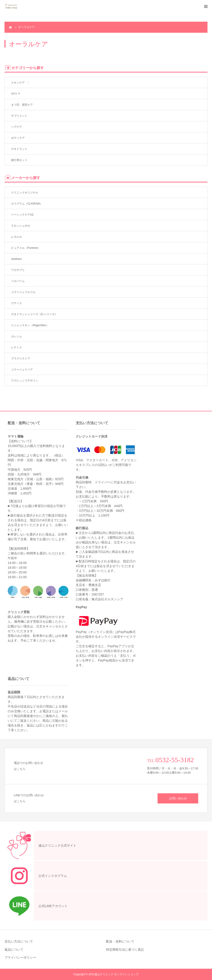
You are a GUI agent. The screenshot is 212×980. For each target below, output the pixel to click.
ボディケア (18, 138)
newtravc (16, 259)
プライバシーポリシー (20, 957)
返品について (14, 950)
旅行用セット (19, 160)
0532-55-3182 (175, 760)
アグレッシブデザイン (25, 381)
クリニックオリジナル (25, 193)
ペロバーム (18, 281)
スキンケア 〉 (21, 83)
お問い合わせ (178, 798)
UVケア (16, 94)
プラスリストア (21, 358)
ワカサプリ (18, 270)
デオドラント (19, 149)
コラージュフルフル (23, 292)
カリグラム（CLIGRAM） (27, 204)
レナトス (16, 347)
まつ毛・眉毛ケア (22, 105)
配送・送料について (120, 941)
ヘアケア (16, 127)
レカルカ (16, 237)
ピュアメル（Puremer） (26, 248)
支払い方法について (19, 941)
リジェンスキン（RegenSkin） (30, 325)
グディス (16, 303)
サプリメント (19, 116)
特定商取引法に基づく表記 (125, 950)
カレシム (16, 336)
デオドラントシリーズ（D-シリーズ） (34, 314)
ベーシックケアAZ (22, 215)
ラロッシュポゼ (21, 226)
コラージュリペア (22, 370)
